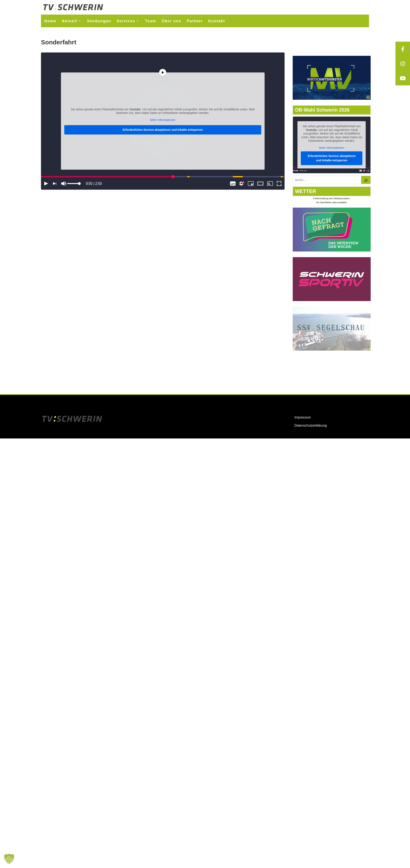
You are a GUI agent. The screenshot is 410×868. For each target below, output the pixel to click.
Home (50, 21)
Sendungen (99, 21)
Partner (195, 21)
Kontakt (217, 21)
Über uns (171, 21)
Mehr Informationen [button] (163, 120)
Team (151, 21)
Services (126, 21)
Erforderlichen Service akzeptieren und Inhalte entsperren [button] (163, 130)
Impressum (303, 417)
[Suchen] (366, 180)
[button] (9, 859)
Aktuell (70, 21)
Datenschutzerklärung (311, 425)
